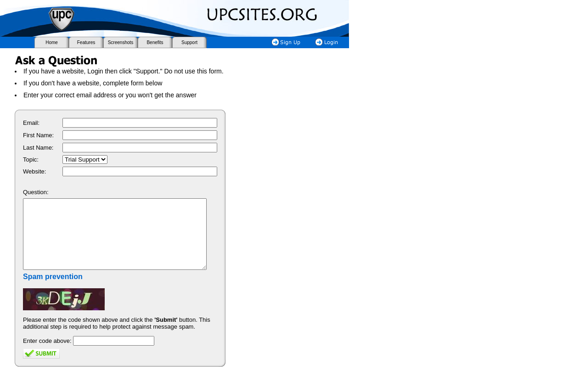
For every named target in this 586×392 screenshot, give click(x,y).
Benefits (155, 42)
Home (52, 42)
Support (189, 42)
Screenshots (121, 42)
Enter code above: (47, 355)
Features (86, 42)
